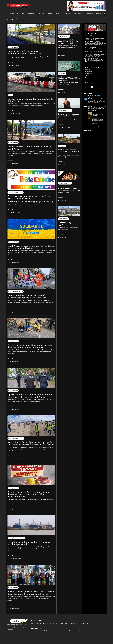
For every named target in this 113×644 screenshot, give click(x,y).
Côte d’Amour (89, 71)
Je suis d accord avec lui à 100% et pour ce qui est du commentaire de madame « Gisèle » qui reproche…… (95, 55)
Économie (41, 14)
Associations (78, 14)
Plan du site (39, 638)
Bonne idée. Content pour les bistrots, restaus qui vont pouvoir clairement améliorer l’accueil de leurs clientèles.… (95, 38)
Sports (58, 14)
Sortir (50, 14)
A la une (11, 14)
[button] (105, 14)
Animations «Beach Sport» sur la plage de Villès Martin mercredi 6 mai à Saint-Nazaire (31, 447)
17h (105, 107)
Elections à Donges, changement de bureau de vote (68, 224)
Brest (87, 82)
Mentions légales (73, 638)
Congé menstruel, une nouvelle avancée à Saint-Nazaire (30, 148)
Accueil (33, 638)
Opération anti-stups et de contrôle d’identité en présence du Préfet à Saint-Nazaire (29, 397)
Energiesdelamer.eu (90, 89)
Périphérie (89, 14)
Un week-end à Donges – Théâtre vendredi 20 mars (68, 188)
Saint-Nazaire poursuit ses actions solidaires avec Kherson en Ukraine (27, 247)
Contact (81, 638)
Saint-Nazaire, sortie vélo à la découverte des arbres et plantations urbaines (68, 151)
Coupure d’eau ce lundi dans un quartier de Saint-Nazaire (30, 100)
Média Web (88, 69)
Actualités (21, 14)
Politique (31, 14)
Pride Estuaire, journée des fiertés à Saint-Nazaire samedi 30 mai (30, 197)
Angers (87, 76)
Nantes (87, 78)
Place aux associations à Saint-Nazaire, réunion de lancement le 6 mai (68, 41)
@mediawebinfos (99, 108)
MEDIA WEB (90, 107)
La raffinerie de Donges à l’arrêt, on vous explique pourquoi (30, 548)
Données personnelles (62, 638)
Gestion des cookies (49, 638)
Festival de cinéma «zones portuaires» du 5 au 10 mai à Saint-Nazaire (69, 79)
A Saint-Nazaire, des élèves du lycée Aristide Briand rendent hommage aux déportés (29, 598)
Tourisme (67, 14)
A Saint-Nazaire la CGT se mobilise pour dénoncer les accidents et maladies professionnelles (30, 499)
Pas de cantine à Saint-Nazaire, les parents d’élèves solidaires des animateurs (31, 346)
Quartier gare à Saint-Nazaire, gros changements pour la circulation (27, 52)
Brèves (99, 14)
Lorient (87, 80)
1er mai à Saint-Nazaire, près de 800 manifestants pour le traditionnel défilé (29, 296)
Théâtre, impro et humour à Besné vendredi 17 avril (69, 115)
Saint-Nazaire (89, 74)
